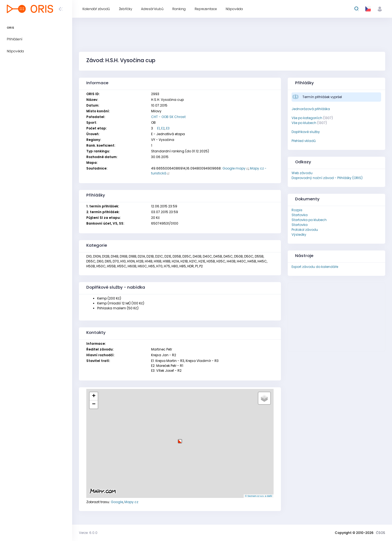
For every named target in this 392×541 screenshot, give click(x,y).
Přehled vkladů (304, 141)
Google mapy (234, 168)
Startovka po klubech (309, 220)
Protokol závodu (305, 230)
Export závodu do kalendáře (315, 267)
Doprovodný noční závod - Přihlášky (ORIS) (327, 178)
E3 (168, 128)
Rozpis (297, 210)
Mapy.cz (131, 502)
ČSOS (381, 533)
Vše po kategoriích (307, 118)
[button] (180, 439)
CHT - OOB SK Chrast (168, 117)
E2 (163, 128)
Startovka (300, 215)
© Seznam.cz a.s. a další (259, 496)
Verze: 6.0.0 (88, 533)
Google (117, 502)
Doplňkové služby (306, 132)
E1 (158, 128)
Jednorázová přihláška (311, 109)
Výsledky (299, 235)
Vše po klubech (304, 123)
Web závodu (302, 173)
